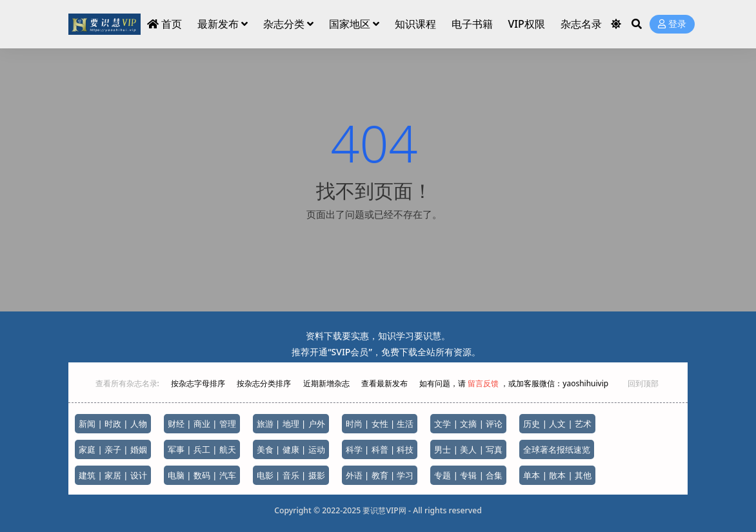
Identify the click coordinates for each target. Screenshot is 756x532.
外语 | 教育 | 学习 (380, 475)
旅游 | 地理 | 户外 (291, 424)
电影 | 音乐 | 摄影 (291, 475)
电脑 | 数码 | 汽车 (202, 475)
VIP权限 (526, 24)
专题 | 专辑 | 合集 (468, 475)
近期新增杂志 (327, 383)
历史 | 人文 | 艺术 (557, 424)
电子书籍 (472, 24)
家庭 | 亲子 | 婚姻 (113, 449)
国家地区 (350, 24)
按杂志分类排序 (264, 383)
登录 (672, 24)
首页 (164, 24)
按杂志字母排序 (199, 383)
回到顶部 (643, 383)
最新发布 (218, 24)
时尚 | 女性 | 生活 (380, 424)
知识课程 (415, 24)
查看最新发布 (384, 383)
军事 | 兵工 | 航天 (202, 449)
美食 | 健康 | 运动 (291, 449)
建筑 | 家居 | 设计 (113, 475)
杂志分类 (284, 24)
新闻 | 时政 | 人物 (113, 424)
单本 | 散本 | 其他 (557, 475)
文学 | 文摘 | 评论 (468, 424)
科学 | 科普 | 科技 (380, 449)
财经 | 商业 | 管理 (202, 424)
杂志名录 (581, 24)
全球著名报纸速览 (557, 449)
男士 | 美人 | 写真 (468, 449)
